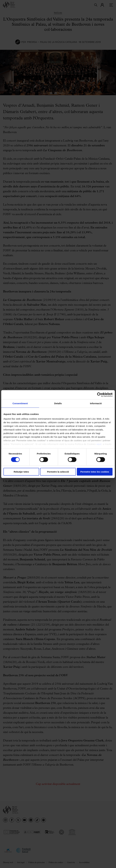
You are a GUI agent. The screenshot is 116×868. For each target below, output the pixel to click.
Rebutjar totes (21, 472)
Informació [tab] (96, 403)
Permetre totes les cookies (95, 472)
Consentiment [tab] (20, 403)
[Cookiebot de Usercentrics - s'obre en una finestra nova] (99, 395)
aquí (99, 444)
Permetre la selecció (58, 472)
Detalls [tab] (58, 403)
